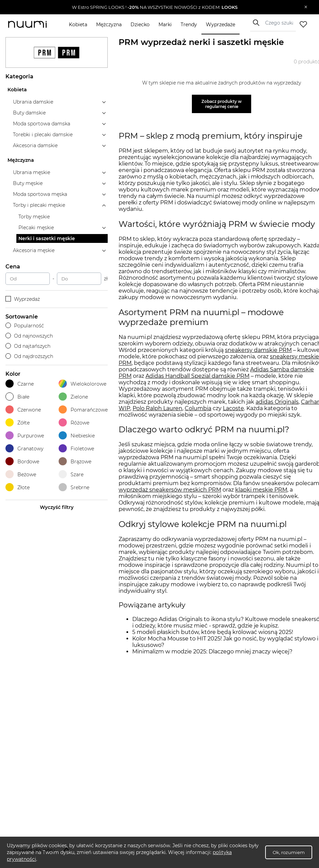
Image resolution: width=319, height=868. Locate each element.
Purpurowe (25, 436)
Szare (71, 474)
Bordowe (22, 461)
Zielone (73, 397)
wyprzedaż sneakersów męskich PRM (170, 490)
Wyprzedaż (23, 299)
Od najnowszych (29, 336)
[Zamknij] (306, 7)
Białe (17, 397)
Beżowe (21, 474)
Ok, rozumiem (289, 852)
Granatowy (24, 448)
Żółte (18, 423)
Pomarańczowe (83, 410)
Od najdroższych (29, 356)
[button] (155, 7)
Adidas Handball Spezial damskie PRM (198, 376)
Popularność (25, 326)
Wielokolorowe (82, 384)
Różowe (74, 423)
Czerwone (23, 410)
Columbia (198, 408)
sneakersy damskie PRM (258, 350)
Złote (18, 487)
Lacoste (233, 408)
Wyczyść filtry (57, 507)
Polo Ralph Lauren (157, 408)
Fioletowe (76, 448)
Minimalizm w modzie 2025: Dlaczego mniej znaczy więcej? (212, 652)
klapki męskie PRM (261, 490)
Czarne (20, 384)
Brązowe (75, 461)
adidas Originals (277, 402)
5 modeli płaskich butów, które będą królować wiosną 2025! (213, 632)
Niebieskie (77, 436)
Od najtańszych (28, 346)
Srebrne (74, 487)
